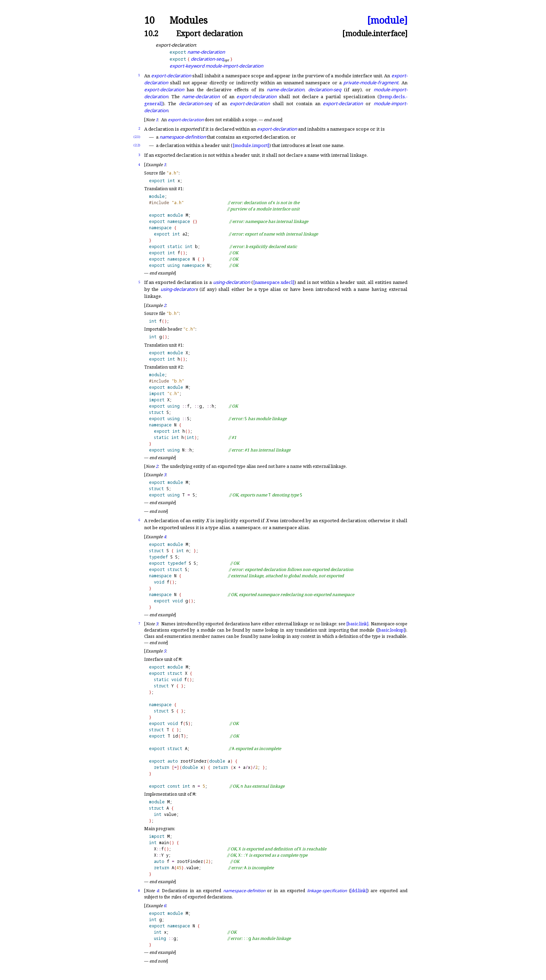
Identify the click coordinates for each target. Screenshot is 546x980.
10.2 (151, 33)
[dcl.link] (359, 891)
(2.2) (137, 145)
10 (149, 20)
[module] (387, 20)
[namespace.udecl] (274, 282)
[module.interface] (375, 33)
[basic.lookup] (391, 630)
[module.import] (251, 145)
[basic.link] (357, 624)
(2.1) (137, 137)
